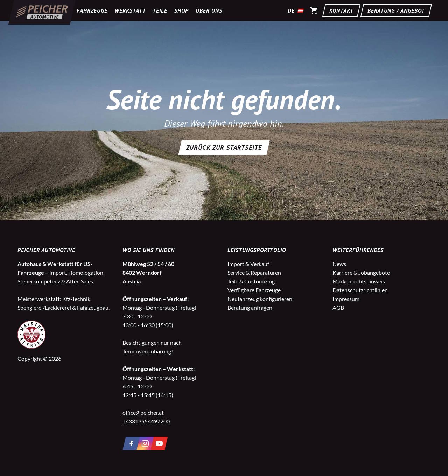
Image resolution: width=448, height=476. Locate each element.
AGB (338, 307)
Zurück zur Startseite (224, 148)
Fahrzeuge (92, 10)
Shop (181, 10)
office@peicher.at (143, 412)
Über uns (209, 10)
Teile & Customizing (251, 281)
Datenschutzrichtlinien (360, 290)
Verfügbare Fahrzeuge (254, 290)
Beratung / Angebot (396, 10)
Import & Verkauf (248, 264)
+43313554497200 (146, 421)
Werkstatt (130, 10)
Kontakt (341, 10)
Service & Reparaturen (254, 272)
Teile (160, 10)
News (339, 264)
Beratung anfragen (250, 307)
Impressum (346, 299)
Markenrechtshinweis (359, 281)
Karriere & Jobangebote (361, 272)
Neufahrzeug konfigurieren (260, 299)
